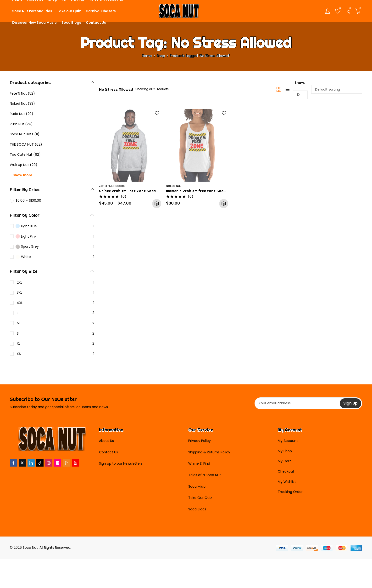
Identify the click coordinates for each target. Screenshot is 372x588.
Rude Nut (17, 114)
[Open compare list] (348, 11)
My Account (288, 441)
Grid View (279, 89)
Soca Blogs (197, 509)
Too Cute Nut (21, 154)
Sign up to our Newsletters (121, 463)
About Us (106, 441)
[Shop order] (337, 89)
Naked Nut (173, 186)
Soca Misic (197, 486)
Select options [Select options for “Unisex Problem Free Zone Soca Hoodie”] (157, 204)
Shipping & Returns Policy (209, 452)
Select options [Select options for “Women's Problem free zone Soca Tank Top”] (224, 204)
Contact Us (108, 452)
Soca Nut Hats (22, 134)
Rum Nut (17, 124)
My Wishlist (287, 482)
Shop (161, 56)
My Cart (284, 461)
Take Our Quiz (200, 498)
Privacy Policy (200, 441)
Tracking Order (290, 492)
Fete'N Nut (18, 93)
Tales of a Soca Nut (205, 475)
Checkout (286, 471)
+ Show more (21, 175)
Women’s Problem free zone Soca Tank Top (204, 191)
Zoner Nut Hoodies (112, 186)
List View (287, 89)
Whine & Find (199, 463)
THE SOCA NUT (22, 144)
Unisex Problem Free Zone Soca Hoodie (134, 191)
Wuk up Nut (19, 165)
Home (147, 56)
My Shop (285, 451)
